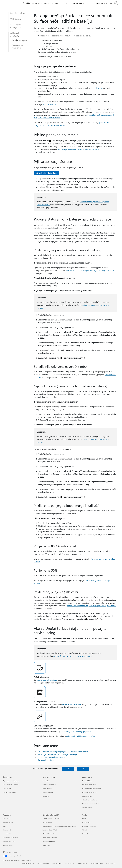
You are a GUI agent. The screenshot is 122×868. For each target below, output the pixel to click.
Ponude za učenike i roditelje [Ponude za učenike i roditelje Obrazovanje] (91, 804)
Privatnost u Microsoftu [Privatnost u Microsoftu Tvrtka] (89, 826)
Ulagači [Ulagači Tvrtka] (85, 830)
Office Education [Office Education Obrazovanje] (87, 796)
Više (64, 3)
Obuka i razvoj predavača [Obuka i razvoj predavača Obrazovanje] (90, 800)
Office (46, 3)
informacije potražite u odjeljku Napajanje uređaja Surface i (89, 270)
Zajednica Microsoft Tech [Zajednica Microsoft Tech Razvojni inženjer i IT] (50, 830)
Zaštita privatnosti (43, 863)
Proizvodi (55, 3)
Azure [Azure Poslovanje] (5, 826)
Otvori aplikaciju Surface (46, 173)
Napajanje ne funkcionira (17, 46)
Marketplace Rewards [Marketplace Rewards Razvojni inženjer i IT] (49, 841)
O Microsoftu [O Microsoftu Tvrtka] (86, 822)
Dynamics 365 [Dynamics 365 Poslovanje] (7, 830)
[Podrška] (26, 3)
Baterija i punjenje (18, 13)
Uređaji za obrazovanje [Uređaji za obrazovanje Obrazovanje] (89, 785)
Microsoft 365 (37, 3)
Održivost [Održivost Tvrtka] (85, 834)
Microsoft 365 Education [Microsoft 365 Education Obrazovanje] (89, 792)
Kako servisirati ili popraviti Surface (81, 736)
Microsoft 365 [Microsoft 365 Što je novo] (7, 788)
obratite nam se (49, 104)
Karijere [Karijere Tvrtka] (85, 819)
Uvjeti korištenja (57, 863)
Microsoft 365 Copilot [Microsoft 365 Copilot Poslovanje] (9, 841)
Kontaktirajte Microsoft (28, 863)
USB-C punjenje (17, 19)
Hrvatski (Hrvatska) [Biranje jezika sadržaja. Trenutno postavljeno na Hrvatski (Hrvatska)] (12, 852)
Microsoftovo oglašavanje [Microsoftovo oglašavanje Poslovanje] (10, 838)
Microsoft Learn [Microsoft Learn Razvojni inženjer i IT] (47, 822)
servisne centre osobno (72, 704)
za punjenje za (97, 88)
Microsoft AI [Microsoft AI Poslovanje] (6, 819)
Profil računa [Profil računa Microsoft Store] (46, 781)
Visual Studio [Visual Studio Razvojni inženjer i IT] (46, 845)
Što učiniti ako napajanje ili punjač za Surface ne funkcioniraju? (63, 751)
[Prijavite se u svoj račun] (116, 3)
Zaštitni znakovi (69, 863)
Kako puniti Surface (46, 760)
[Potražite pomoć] (111, 3)
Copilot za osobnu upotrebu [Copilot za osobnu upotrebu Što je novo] (11, 785)
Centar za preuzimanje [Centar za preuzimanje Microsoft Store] (49, 785)
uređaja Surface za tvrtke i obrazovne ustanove (72, 656)
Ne (83, 769)
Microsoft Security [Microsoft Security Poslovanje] (8, 822)
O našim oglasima (82, 863)
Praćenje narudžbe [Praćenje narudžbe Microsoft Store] (48, 792)
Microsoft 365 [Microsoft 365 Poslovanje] (7, 834)
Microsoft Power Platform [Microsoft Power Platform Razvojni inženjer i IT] (50, 838)
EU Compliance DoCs (97, 863)
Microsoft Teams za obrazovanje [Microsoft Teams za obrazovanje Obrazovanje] (92, 788)
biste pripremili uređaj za (47, 680)
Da (68, 769)
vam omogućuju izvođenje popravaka (76, 731)
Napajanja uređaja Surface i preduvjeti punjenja (57, 754)
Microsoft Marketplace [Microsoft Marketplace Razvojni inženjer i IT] (49, 834)
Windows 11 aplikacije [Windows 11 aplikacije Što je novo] (9, 792)
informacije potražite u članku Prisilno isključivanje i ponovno (83, 149)
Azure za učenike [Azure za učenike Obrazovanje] (87, 808)
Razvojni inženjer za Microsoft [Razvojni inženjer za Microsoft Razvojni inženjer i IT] (51, 819)
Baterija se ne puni (19, 40)
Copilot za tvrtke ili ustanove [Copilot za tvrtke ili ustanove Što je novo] (11, 781)
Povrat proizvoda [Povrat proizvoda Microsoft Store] (47, 788)
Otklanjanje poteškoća (15, 34)
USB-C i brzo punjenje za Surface (51, 757)
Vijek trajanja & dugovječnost (17, 26)
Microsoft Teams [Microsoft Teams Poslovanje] (8, 845)
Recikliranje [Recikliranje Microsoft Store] (46, 796)
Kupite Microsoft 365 (78, 3)
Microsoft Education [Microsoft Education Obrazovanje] (88, 781)
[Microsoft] (11, 3)
